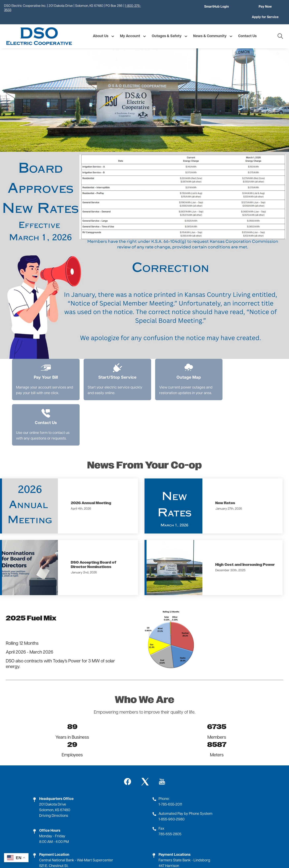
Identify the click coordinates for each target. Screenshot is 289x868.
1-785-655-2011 (170, 755)
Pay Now (220, 7)
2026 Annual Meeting (91, 454)
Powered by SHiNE (181, 858)
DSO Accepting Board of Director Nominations (94, 515)
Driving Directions (54, 767)
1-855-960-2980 (172, 770)
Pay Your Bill (43, 362)
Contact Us (237, 362)
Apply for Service (266, 7)
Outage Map (172, 362)
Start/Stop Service (107, 362)
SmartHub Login (174, 7)
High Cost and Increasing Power (245, 515)
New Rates (225, 454)
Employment (144, 842)
